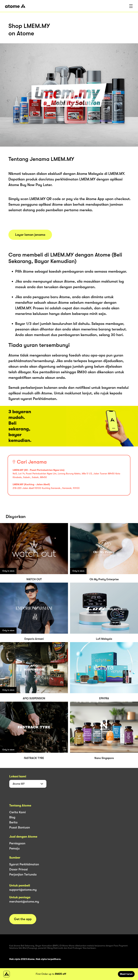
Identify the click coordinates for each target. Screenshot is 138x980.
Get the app (23, 919)
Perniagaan (17, 843)
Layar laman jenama (30, 235)
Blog (12, 817)
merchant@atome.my (24, 902)
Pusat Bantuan (20, 827)
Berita (13, 822)
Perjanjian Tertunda (23, 874)
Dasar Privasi (18, 869)
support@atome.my (23, 890)
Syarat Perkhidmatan (24, 864)
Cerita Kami (17, 812)
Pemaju (14, 848)
